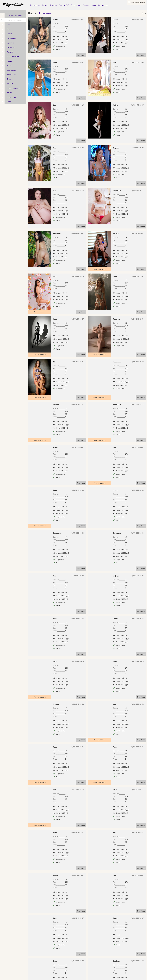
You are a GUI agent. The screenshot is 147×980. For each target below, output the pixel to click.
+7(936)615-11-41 (77, 233)
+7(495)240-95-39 (137, 319)
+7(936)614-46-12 (77, 191)
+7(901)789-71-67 (137, 918)
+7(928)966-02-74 (77, 619)
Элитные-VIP (64, 5)
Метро (93, 5)
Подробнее (81, 55)
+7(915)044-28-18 (77, 276)
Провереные (76, 5)
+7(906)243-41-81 (77, 704)
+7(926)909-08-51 (137, 233)
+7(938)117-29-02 (137, 148)
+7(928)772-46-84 (137, 576)
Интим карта (103, 5)
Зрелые (45, 5)
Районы (86, 5)
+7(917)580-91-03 (137, 62)
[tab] (32, 13)
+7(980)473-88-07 (77, 19)
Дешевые (53, 5)
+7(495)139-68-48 (137, 362)
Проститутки (35, 5)
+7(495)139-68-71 (77, 362)
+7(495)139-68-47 (77, 319)
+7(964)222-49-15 (77, 105)
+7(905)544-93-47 (77, 875)
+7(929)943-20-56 (137, 191)
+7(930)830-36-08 (137, 490)
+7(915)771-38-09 (77, 961)
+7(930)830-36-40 (137, 961)
